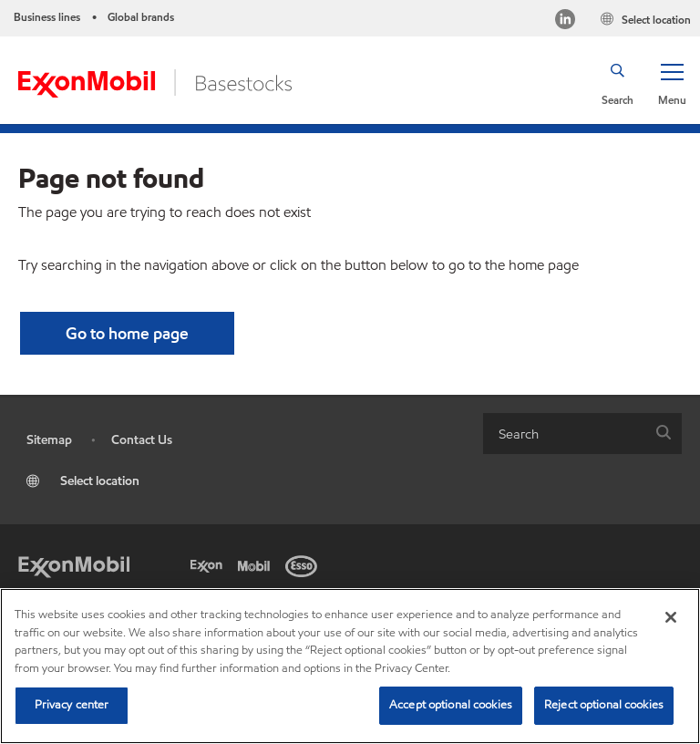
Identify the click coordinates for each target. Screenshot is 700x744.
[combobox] (582, 434)
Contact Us (142, 440)
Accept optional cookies (451, 705)
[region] (350, 666)
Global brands (141, 17)
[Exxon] (210, 564)
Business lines (47, 17)
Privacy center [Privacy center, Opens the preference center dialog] (72, 705)
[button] (672, 83)
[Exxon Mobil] (74, 564)
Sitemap (49, 440)
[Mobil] (257, 564)
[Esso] (304, 564)
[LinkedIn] (565, 21)
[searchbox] (564, 434)
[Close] (671, 617)
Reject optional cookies (604, 705)
